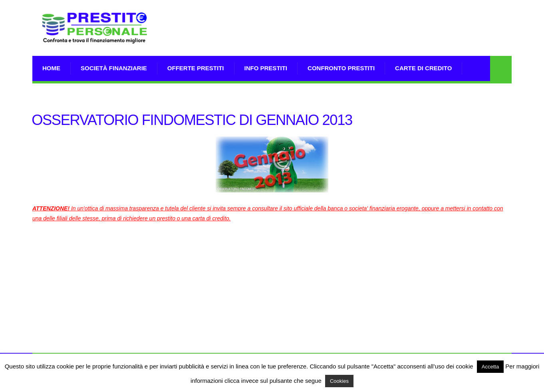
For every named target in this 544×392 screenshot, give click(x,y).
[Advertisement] (366, 38)
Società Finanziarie (114, 68)
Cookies (339, 381)
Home (51, 68)
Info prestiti (266, 68)
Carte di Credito (423, 68)
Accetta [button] (490, 367)
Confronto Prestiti (341, 68)
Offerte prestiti (196, 68)
